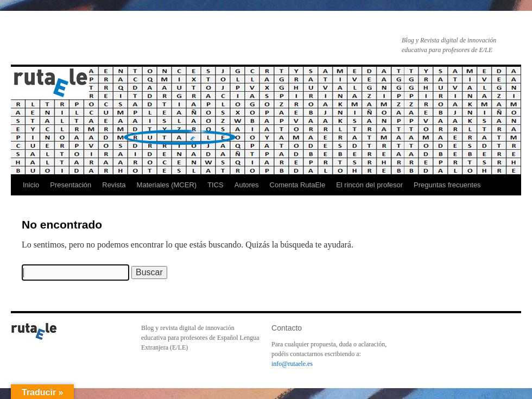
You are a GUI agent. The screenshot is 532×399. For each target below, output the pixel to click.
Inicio (31, 185)
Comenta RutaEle (298, 185)
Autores (247, 185)
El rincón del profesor (369, 185)
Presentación (71, 185)
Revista (114, 185)
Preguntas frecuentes (447, 185)
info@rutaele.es (292, 364)
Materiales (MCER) (167, 185)
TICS (216, 185)
